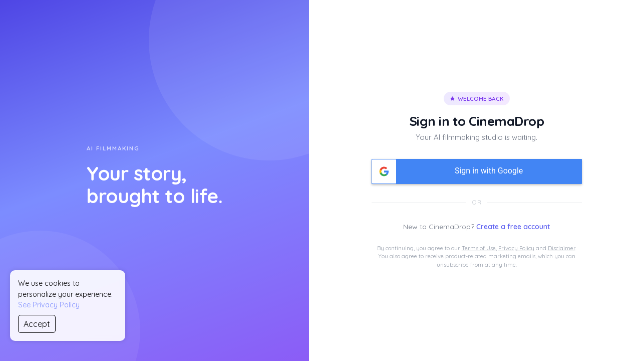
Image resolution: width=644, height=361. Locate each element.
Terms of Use (479, 248)
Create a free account (513, 227)
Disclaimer (562, 248)
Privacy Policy (516, 248)
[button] (477, 171)
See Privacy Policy (49, 305)
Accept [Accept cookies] (37, 324)
